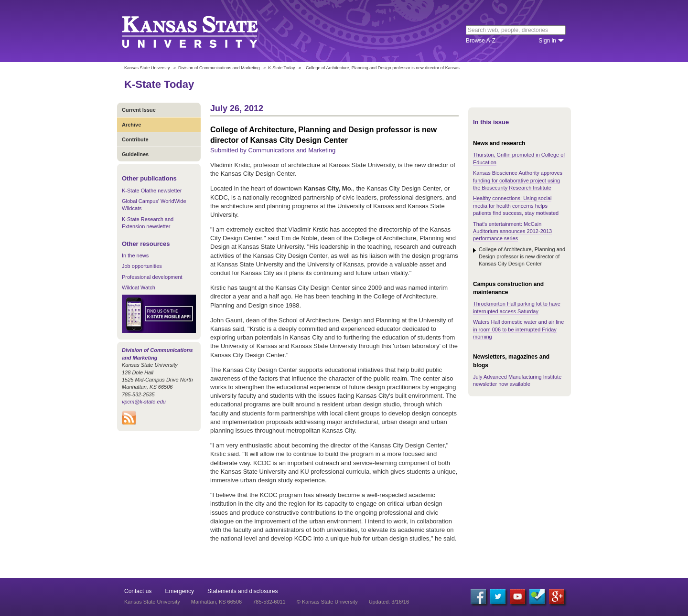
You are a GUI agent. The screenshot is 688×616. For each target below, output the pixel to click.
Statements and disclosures (242, 591)
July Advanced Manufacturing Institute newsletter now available (517, 380)
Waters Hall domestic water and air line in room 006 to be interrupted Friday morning (518, 329)
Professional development (152, 277)
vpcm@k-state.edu (144, 402)
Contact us (138, 591)
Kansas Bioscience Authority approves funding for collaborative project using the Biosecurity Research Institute (518, 180)
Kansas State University (202, 31)
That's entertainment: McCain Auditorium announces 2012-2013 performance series (512, 231)
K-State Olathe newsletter (152, 191)
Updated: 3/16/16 (389, 602)
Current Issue (139, 110)
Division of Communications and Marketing (219, 68)
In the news (135, 255)
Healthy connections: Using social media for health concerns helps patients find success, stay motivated (516, 206)
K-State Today (281, 68)
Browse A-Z (481, 41)
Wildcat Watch (139, 287)
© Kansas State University (327, 602)
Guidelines (135, 154)
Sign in (547, 41)
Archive (131, 125)
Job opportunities (142, 266)
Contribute (135, 139)
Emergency (179, 591)
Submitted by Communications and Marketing (273, 150)
